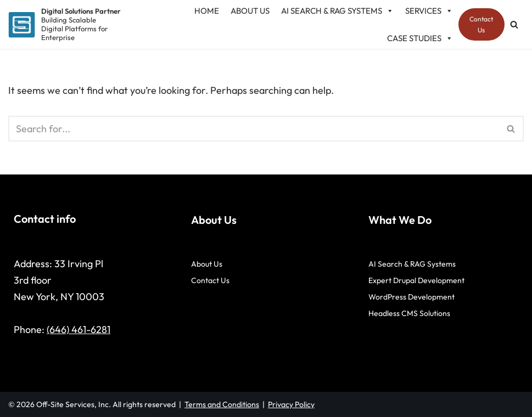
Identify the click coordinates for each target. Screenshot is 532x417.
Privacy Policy (291, 404)
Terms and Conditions (222, 404)
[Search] (514, 24)
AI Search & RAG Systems (412, 264)
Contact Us (481, 24)
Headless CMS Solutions (409, 313)
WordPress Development (411, 297)
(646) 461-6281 (79, 329)
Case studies (420, 38)
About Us (207, 264)
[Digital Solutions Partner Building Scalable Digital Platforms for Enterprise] (65, 24)
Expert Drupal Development (416, 280)
